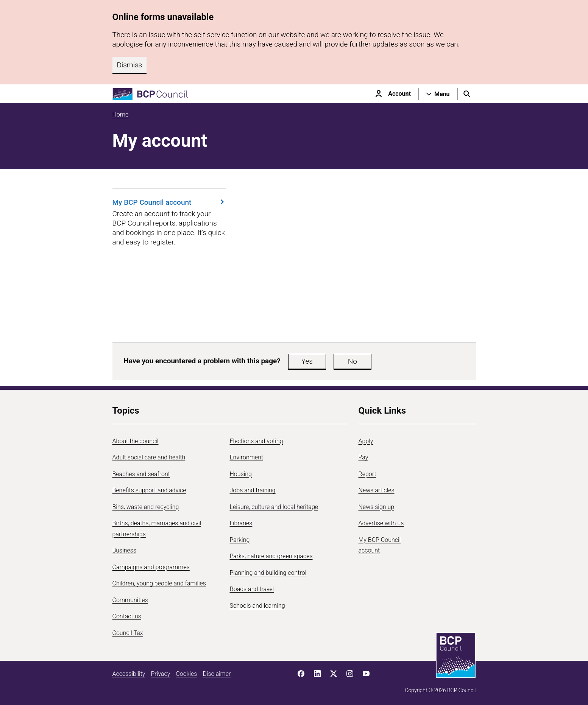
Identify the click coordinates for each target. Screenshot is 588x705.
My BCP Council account (169, 202)
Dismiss (130, 65)
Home (121, 114)
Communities (130, 600)
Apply (366, 441)
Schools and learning (257, 606)
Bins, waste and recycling (146, 507)
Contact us (127, 616)
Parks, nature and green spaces (271, 556)
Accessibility (129, 674)
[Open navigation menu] (438, 94)
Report (367, 474)
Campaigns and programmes (151, 567)
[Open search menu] (467, 94)
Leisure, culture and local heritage (274, 507)
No (352, 361)
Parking (240, 540)
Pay (363, 457)
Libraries (241, 523)
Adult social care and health (149, 457)
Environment (247, 457)
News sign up (377, 507)
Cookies (186, 674)
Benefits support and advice (149, 490)
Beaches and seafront (141, 474)
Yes (307, 361)
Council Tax (128, 633)
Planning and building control (268, 573)
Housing (241, 474)
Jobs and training (253, 490)
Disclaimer (217, 674)
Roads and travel (252, 589)
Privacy (160, 674)
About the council (136, 441)
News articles (377, 490)
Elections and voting (257, 441)
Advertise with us (381, 523)
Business (125, 550)
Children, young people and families (159, 583)
